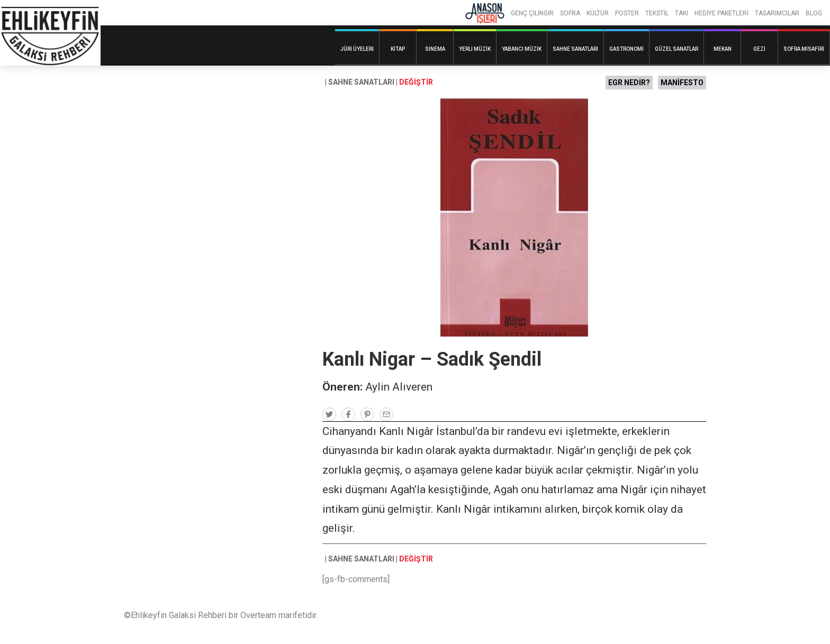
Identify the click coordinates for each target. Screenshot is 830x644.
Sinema (435, 49)
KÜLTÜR (598, 13)
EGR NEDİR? (629, 83)
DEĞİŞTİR (416, 82)
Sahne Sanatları (575, 49)
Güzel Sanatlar (676, 49)
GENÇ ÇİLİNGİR (532, 13)
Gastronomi (626, 49)
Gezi (759, 49)
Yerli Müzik (475, 49)
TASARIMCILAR (777, 13)
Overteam (258, 615)
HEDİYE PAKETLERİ (721, 13)
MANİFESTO (682, 83)
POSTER (627, 13)
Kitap (398, 49)
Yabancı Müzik (522, 49)
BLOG (814, 13)
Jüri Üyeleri (357, 49)
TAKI (682, 13)
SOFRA (570, 13)
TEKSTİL (657, 13)
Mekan (723, 49)
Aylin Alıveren (399, 387)
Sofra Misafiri (804, 49)
